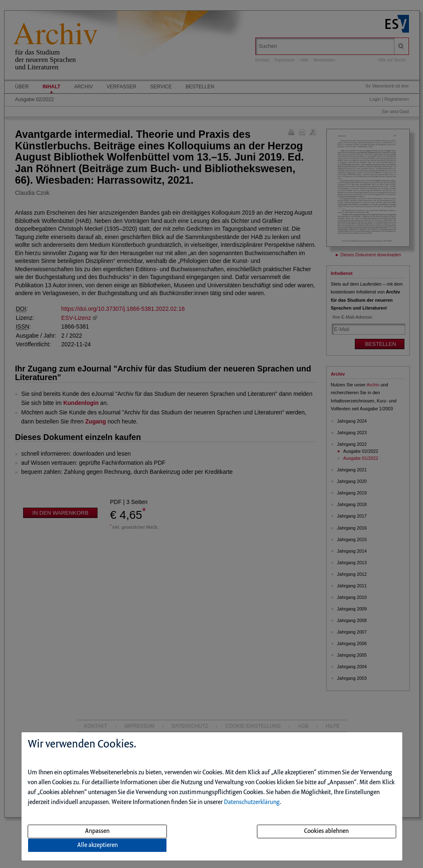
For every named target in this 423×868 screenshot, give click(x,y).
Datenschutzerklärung (252, 802)
